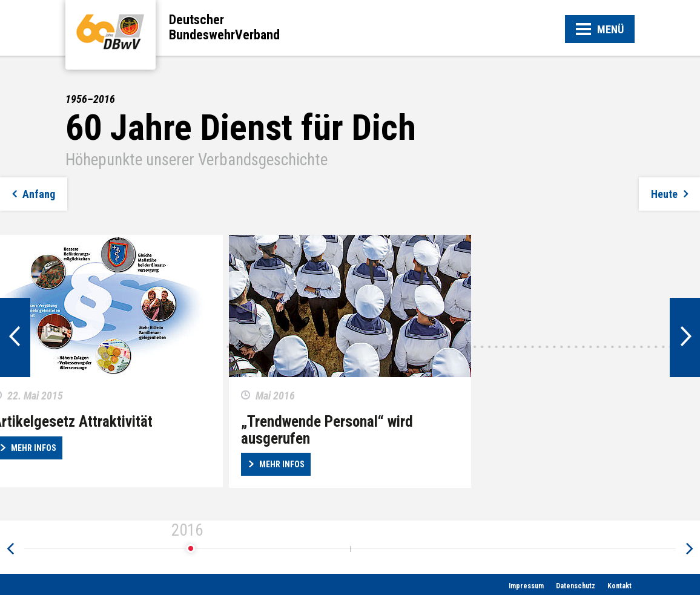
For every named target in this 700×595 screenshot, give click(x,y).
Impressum (526, 586)
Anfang (39, 194)
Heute (664, 194)
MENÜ (600, 30)
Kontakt (619, 586)
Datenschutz (576, 586)
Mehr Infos (282, 464)
